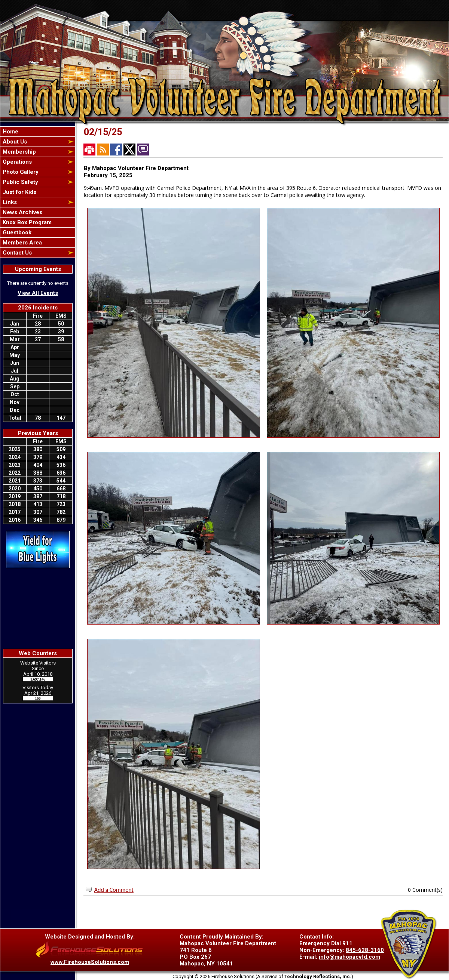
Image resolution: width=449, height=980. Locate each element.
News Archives (22, 212)
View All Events (38, 293)
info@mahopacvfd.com (349, 957)
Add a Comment (114, 890)
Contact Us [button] (16, 253)
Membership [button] (19, 152)
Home (10, 132)
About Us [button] (14, 142)
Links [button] (9, 202)
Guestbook (16, 232)
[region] (38, 192)
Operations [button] (16, 162)
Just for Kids (19, 192)
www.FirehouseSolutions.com (90, 962)
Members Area (22, 243)
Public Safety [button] (20, 182)
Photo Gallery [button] (20, 172)
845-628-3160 (365, 950)
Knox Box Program (26, 222)
